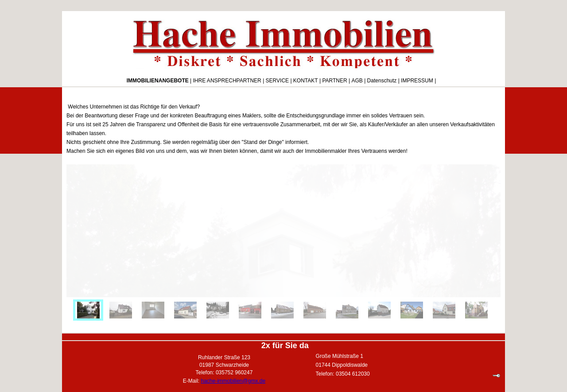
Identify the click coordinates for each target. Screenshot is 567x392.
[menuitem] (88, 310)
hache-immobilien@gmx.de (233, 381)
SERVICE (277, 81)
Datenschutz (382, 81)
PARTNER (334, 81)
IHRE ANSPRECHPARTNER (227, 81)
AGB (357, 81)
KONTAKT (306, 81)
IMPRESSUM (417, 81)
